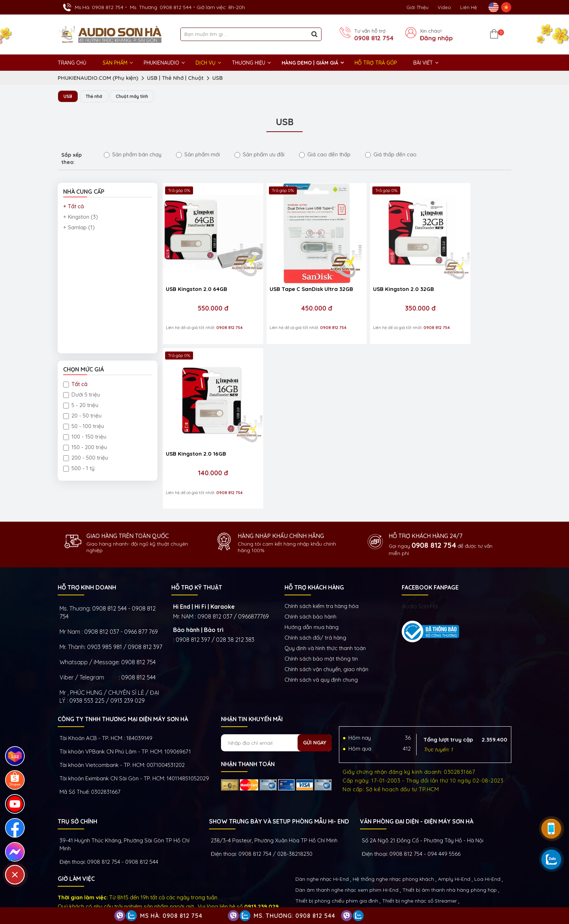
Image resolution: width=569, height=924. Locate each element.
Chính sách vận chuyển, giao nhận (326, 636)
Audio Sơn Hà (420, 573)
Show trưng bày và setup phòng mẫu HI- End (279, 788)
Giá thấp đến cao (391, 155)
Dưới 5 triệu (82, 395)
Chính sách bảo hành (310, 584)
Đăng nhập (436, 38)
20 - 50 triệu (82, 416)
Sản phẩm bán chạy (133, 155)
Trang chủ (72, 63)
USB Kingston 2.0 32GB (370, 272)
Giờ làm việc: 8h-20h (221, 7)
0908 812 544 (138, 644)
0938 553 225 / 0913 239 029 (107, 668)
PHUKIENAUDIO (161, 63)
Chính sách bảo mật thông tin (321, 626)
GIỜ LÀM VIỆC (76, 846)
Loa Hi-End (487, 846)
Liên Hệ (468, 7)
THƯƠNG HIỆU (249, 63)
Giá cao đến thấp (325, 155)
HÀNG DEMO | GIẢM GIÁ (310, 63)
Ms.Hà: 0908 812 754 (99, 7)
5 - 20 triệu (81, 405)
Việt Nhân (499, 898)
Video (444, 7)
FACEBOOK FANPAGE (430, 554)
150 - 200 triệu (85, 447)
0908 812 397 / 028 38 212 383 (215, 607)
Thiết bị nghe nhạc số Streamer (419, 868)
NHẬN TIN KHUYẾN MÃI (252, 686)
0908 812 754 (374, 38)
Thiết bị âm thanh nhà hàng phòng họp (450, 857)
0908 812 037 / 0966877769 (233, 583)
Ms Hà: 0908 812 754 (171, 916)
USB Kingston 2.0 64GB (197, 272)
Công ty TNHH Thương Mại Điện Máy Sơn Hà (123, 686)
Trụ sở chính (77, 788)
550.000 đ (205, 292)
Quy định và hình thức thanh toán (325, 615)
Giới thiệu (417, 7)
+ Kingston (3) (81, 217)
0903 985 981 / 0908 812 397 (125, 614)
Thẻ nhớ (96, 96)
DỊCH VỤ (206, 63)
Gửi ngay (315, 710)
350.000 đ (378, 292)
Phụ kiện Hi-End (380, 879)
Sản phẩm (115, 63)
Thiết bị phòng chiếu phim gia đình (337, 868)
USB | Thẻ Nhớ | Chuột (175, 78)
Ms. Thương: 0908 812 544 (161, 7)
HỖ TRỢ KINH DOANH (87, 554)
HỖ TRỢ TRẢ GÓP (376, 63)
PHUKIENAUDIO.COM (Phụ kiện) (98, 78)
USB (218, 78)
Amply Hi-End (454, 846)
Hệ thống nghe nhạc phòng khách (393, 846)
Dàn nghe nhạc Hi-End (322, 846)
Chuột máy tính (137, 96)
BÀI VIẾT (423, 63)
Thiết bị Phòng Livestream (327, 879)
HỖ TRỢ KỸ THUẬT (197, 554)
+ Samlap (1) (79, 228)
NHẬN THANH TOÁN (248, 731)
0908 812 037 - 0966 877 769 (121, 599)
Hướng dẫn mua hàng (312, 594)
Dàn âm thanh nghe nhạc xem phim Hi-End (347, 857)
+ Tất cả (73, 207)
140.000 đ (465, 292)
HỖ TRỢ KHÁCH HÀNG (314, 554)
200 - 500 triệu (86, 458)
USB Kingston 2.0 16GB (457, 272)
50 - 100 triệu (84, 426)
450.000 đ (291, 292)
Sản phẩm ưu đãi (259, 155)
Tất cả (75, 384)
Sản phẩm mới (198, 155)
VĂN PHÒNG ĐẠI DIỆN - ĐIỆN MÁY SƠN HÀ (417, 788)
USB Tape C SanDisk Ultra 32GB (287, 276)
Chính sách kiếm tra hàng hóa (322, 573)
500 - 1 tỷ (79, 469)
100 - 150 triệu (85, 437)
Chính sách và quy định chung (321, 647)
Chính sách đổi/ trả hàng (315, 605)
